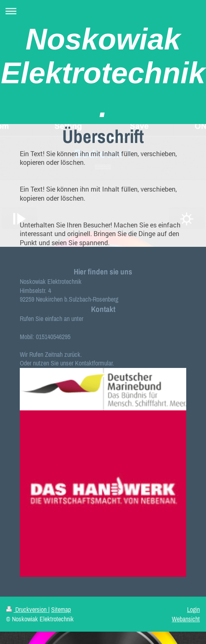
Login (193, 609)
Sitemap (61, 609)
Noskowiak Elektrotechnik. (103, 73)
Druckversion (27, 609)
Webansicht (186, 619)
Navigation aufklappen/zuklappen (103, 11)
